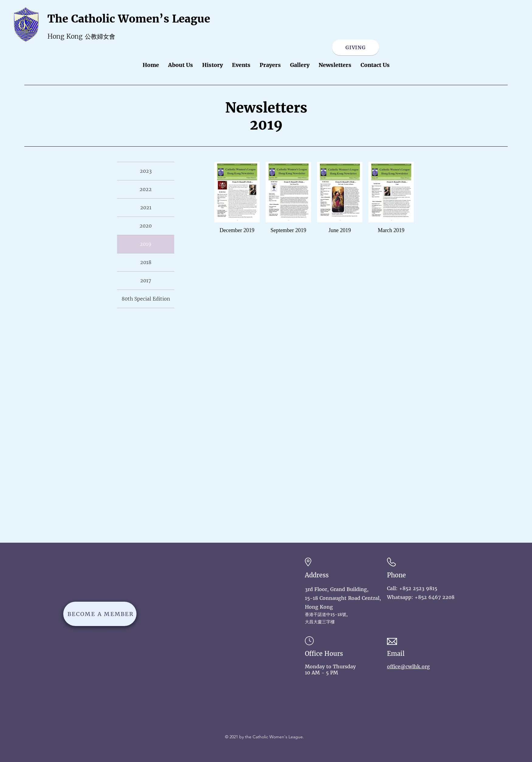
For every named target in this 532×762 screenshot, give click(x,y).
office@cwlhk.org (408, 666)
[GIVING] (356, 47)
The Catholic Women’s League (129, 19)
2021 (146, 207)
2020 (146, 226)
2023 (146, 171)
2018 (146, 262)
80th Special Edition (146, 299)
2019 (146, 244)
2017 (146, 280)
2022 (146, 189)
